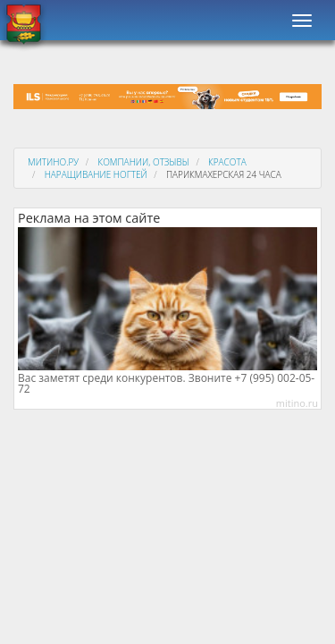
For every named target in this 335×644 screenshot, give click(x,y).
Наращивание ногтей (96, 174)
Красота (227, 162)
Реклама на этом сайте (89, 218)
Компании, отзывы (143, 162)
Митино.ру (53, 162)
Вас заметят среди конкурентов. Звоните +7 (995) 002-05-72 (166, 384)
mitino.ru (297, 403)
